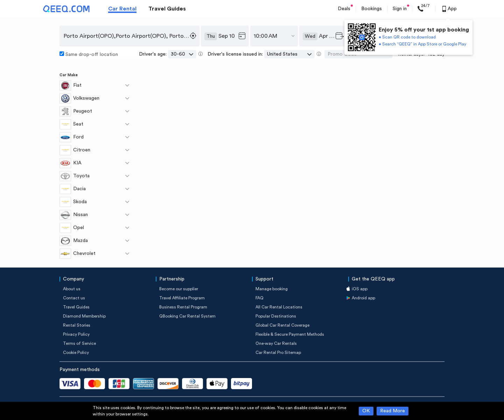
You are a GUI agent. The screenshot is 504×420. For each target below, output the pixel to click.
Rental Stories (77, 325)
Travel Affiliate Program (182, 298)
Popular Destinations (276, 316)
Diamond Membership (84, 316)
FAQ (260, 298)
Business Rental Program (183, 307)
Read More (393, 411)
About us (72, 289)
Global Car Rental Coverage (282, 325)
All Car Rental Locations (279, 307)
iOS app (360, 289)
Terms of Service (79, 343)
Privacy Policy (76, 334)
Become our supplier (179, 289)
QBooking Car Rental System (187, 316)
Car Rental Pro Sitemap (278, 353)
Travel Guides (167, 9)
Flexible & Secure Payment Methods (290, 334)
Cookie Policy (76, 353)
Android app (363, 298)
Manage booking (272, 289)
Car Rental (122, 9)
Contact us (74, 298)
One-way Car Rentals (276, 343)
